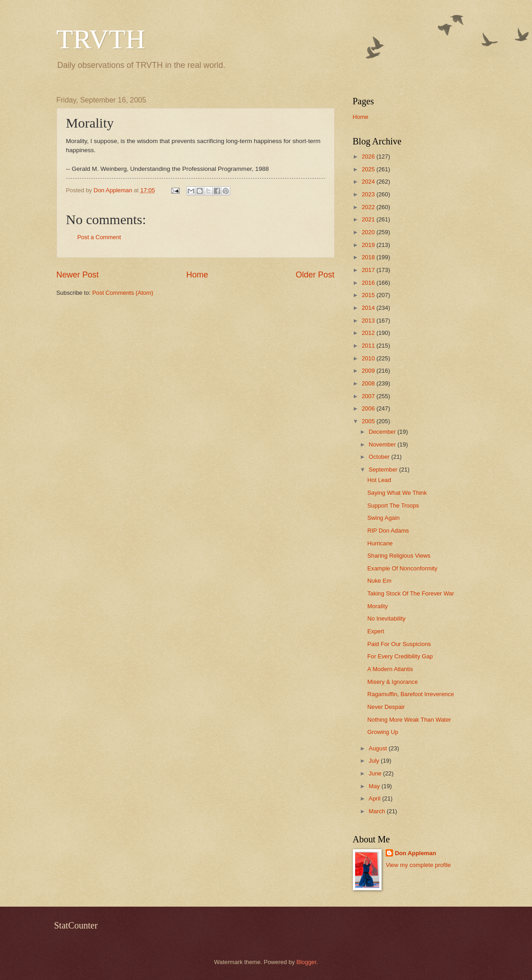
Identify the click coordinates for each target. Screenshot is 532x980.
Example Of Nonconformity (403, 568)
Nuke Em (380, 581)
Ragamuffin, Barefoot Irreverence (411, 694)
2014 (369, 308)
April (375, 798)
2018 (369, 257)
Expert (376, 631)
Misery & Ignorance (393, 682)
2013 (369, 321)
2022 (369, 207)
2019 (369, 245)
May (375, 786)
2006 (369, 408)
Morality (378, 606)
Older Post (315, 275)
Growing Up (383, 732)
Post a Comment (99, 237)
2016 (369, 283)
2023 (369, 194)
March (378, 811)
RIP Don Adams (388, 531)
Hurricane (380, 543)
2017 (369, 270)
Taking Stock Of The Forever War (411, 593)
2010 (369, 358)
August (379, 748)
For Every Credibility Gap (400, 656)
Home (197, 275)
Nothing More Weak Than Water (409, 720)
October (380, 457)
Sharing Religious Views (399, 556)
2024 (369, 182)
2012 (369, 333)
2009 (369, 371)
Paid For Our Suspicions (399, 644)
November (383, 444)
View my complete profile (418, 865)
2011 (369, 346)
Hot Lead (379, 480)
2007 (369, 396)
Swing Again (384, 518)
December (383, 432)
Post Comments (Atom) (123, 293)
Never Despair (386, 707)
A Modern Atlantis (390, 669)
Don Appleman (415, 853)
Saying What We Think (397, 493)
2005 (369, 421)
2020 (369, 232)
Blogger (306, 962)
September (384, 469)
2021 (369, 219)
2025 (369, 169)
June (376, 773)
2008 (369, 383)
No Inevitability (387, 618)
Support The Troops (393, 505)
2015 (369, 295)
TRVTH (101, 39)
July (375, 761)
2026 (369, 156)
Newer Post (78, 275)
